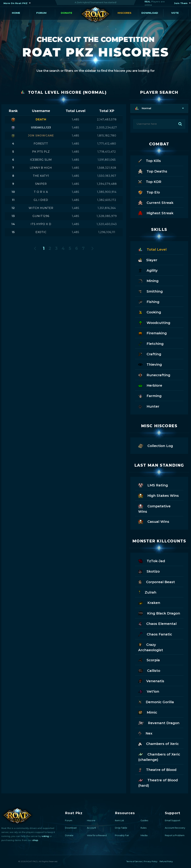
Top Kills (150, 161)
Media (144, 835)
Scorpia (149, 660)
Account (92, 828)
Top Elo (149, 192)
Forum (41, 13)
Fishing (149, 302)
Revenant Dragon (159, 723)
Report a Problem (175, 835)
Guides (144, 820)
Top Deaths (153, 171)
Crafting (150, 354)
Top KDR (150, 181)
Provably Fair (122, 835)
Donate (67, 13)
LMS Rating (153, 485)
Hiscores (124, 13)
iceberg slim (41, 160)
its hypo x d (41, 224)
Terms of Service (134, 861)
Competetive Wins (154, 509)
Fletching (151, 343)
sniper (41, 184)
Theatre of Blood (157, 769)
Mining (148, 281)
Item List (119, 820)
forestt (41, 144)
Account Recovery (175, 828)
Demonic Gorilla (156, 702)
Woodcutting (154, 323)
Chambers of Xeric (158, 744)
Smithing (150, 291)
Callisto (149, 670)
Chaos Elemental (157, 623)
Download (150, 13)
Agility (148, 270)
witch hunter (41, 208)
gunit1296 (41, 216)
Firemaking (152, 333)
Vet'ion (149, 691)
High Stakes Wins (158, 495)
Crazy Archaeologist (151, 647)
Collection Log (156, 446)
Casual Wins (154, 521)
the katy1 (41, 176)
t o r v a (41, 192)
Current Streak (156, 202)
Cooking (150, 312)
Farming (150, 396)
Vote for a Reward (97, 835)
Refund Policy (166, 861)
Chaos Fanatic (155, 634)
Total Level (152, 249)
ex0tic (41, 232)
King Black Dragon (159, 613)
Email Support (173, 820)
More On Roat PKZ (16, 3)
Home (16, 13)
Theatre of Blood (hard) (158, 782)
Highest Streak (156, 213)
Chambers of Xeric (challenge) (159, 757)
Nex (145, 733)
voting (45, 836)
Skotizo (149, 571)
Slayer (148, 260)
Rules (144, 828)
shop (35, 840)
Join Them (181, 3)
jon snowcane (41, 136)
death (41, 119)
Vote (175, 13)
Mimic (148, 712)
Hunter (149, 406)
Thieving (150, 364)
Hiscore (91, 820)
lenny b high (41, 168)
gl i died (41, 200)
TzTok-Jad (152, 561)
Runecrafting (154, 375)
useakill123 (41, 128)
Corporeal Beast (157, 582)
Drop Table (121, 828)
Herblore (150, 385)
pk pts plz (41, 152)
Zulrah (147, 592)
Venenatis (151, 681)
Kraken (149, 603)
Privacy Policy (151, 861)
